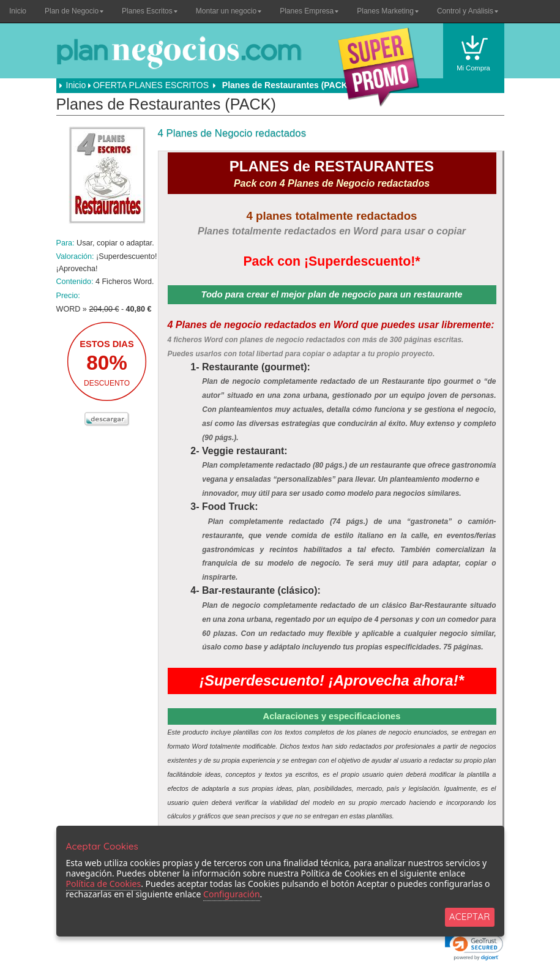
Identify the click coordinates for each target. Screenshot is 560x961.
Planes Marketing (388, 11)
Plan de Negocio (74, 11)
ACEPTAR (470, 917)
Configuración (231, 894)
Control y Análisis (468, 11)
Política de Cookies (104, 884)
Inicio (18, 11)
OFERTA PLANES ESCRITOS (151, 85)
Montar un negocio (229, 11)
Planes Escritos (150, 11)
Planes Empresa (309, 11)
